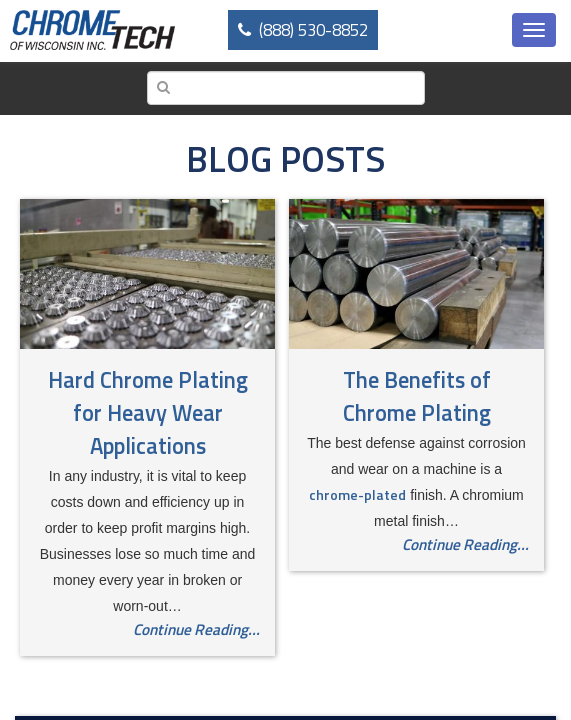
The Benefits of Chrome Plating (417, 396)
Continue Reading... (196, 629)
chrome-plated (357, 494)
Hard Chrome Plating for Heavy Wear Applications (148, 413)
